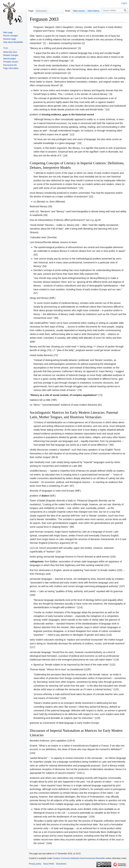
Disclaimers (61, 864)
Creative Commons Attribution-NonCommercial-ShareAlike (79, 858)
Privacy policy (35, 864)
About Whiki (49, 864)
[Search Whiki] (115, 10)
